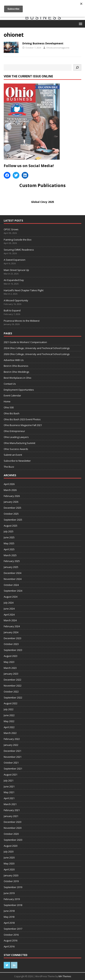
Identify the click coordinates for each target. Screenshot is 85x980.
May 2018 (9, 917)
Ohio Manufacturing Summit (19, 443)
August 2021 (11, 775)
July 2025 (9, 531)
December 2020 (12, 822)
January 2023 (11, 674)
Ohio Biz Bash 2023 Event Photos (22, 419)
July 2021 (9, 780)
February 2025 (12, 561)
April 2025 (9, 549)
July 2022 (9, 709)
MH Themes (65, 976)
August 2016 (11, 940)
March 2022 (10, 733)
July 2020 (9, 852)
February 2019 (12, 899)
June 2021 (9, 786)
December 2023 (12, 638)
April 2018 (9, 923)
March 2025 (10, 555)
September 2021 (13, 769)
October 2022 (11, 692)
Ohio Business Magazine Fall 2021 (23, 425)
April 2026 (9, 484)
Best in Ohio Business (16, 366)
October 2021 (11, 763)
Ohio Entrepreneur (14, 431)
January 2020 (11, 875)
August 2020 (11, 846)
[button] (80, 24)
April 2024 (9, 615)
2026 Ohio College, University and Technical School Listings (37, 354)
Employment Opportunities (19, 390)
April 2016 (9, 946)
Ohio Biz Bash (12, 413)
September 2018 (13, 905)
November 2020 (13, 828)
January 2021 (11, 816)
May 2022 (9, 721)
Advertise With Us (14, 360)
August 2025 (11, 526)
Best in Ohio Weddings (16, 372)
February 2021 (12, 810)
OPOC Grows (11, 229)
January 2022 (11, 745)
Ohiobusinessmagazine (58, 48)
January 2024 (11, 632)
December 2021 (12, 751)
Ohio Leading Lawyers (16, 437)
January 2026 (11, 502)
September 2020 (13, 840)
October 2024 (11, 585)
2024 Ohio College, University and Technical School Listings (37, 348)
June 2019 (9, 893)
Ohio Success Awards (16, 449)
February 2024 (12, 626)
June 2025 (9, 537)
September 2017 (13, 929)
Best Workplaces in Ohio (18, 378)
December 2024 (12, 573)
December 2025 (12, 508)
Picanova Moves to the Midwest (22, 321)
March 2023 (10, 668)
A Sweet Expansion (15, 260)
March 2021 (10, 804)
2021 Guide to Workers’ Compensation (25, 342)
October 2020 (11, 834)
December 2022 (12, 680)
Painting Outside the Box (18, 240)
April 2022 (9, 727)
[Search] (77, 67)
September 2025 (13, 520)
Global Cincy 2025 (43, 202)
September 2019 (13, 887)
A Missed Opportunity (16, 300)
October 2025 (11, 514)
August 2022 (11, 703)
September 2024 (13, 591)
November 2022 (13, 686)
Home (7, 401)
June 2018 (9, 911)
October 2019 (11, 881)
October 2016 (11, 935)
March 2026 (10, 490)
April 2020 (9, 869)
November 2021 (13, 757)
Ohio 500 (9, 407)
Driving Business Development (43, 43)
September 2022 (13, 698)
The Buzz (9, 467)
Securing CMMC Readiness (19, 250)
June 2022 (9, 715)
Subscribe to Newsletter (17, 461)
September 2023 (13, 650)
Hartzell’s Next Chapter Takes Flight (24, 290)
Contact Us (10, 384)
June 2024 (9, 609)
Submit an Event (13, 455)
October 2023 (11, 644)
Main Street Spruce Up (16, 270)
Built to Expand (12, 310)
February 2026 (12, 496)
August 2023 (11, 656)
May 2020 (9, 863)
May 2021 (9, 792)
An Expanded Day (14, 280)
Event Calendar (12, 395)
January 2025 (11, 567)
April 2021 (9, 798)
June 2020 (9, 857)
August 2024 (11, 597)
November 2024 (13, 579)
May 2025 (9, 543)
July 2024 (9, 603)
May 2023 (9, 662)
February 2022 (12, 739)
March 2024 (10, 620)
